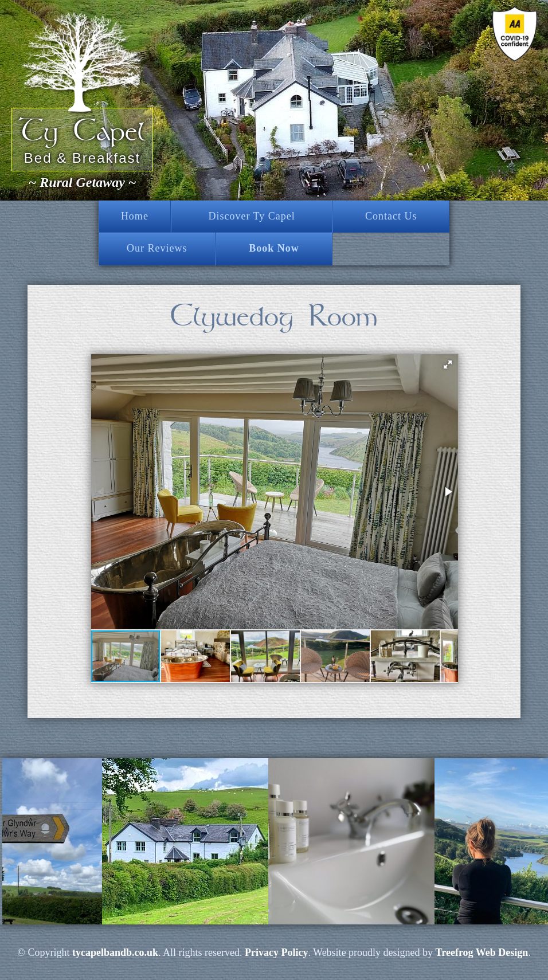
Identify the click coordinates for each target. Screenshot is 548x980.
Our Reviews (157, 248)
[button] (448, 364)
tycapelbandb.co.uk (115, 952)
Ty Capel (82, 131)
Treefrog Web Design (482, 952)
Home (135, 216)
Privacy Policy (276, 952)
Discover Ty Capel (251, 216)
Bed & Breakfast (82, 158)
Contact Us (391, 216)
